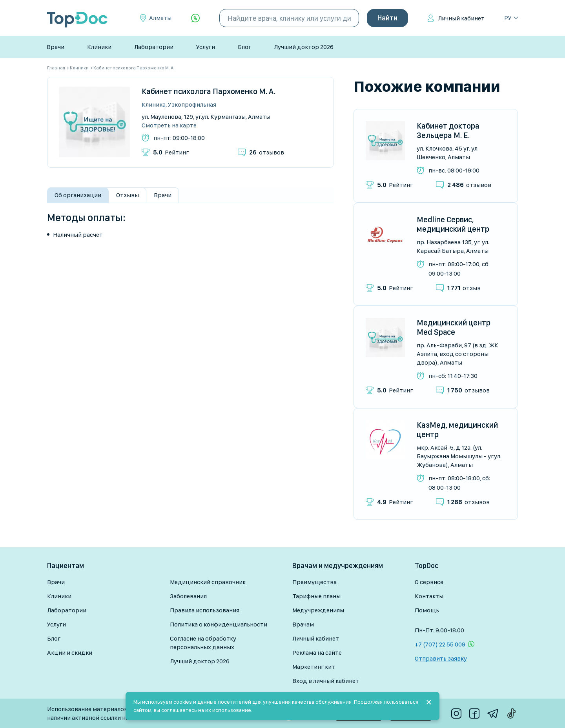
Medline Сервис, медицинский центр (453, 224)
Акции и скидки (70, 653)
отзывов (267, 152)
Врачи (56, 47)
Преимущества (314, 582)
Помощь (427, 610)
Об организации (78, 195)
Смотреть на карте (169, 125)
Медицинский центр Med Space (454, 327)
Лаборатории (154, 47)
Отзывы (128, 195)
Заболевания (188, 596)
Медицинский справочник (208, 582)
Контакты (429, 596)
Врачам (303, 624)
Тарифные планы (316, 596)
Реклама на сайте (317, 653)
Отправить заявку (441, 658)
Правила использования (205, 610)
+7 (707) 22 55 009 (440, 644)
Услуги (206, 47)
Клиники (99, 47)
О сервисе (429, 582)
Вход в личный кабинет (326, 681)
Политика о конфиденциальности (219, 624)
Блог (244, 47)
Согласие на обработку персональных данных (203, 643)
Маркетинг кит (314, 667)
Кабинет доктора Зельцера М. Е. (448, 131)
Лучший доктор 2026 (304, 47)
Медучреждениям (318, 610)
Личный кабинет (461, 18)
